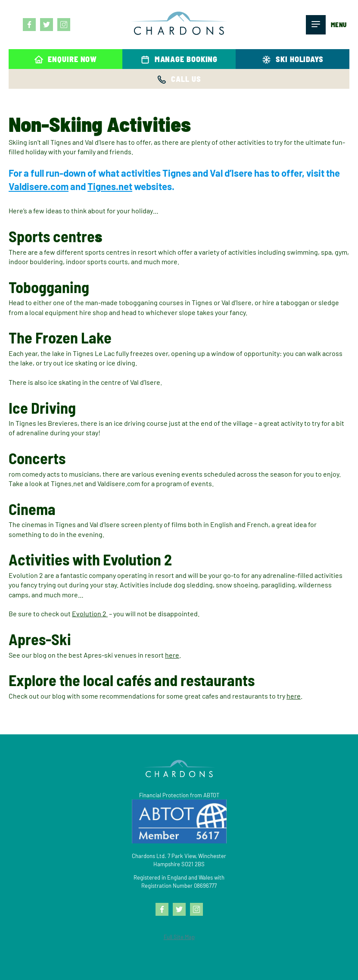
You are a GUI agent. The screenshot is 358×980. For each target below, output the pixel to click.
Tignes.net (110, 186)
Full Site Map (179, 937)
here (172, 655)
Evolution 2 (90, 613)
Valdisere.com (39, 186)
